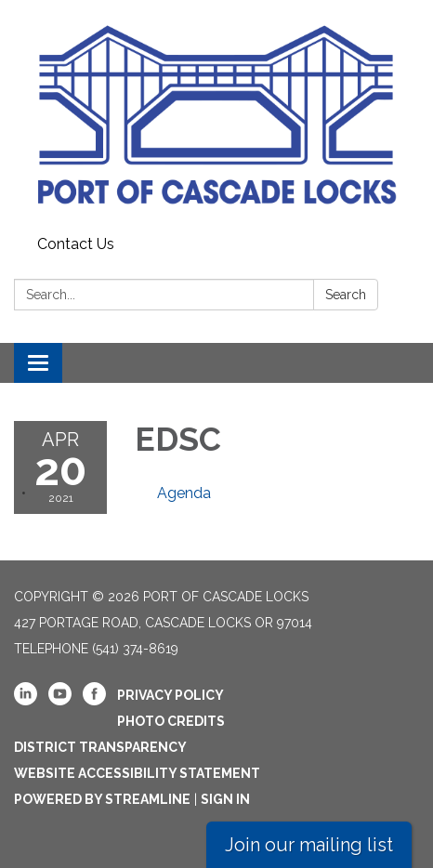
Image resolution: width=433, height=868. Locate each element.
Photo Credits (171, 721)
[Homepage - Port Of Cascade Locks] (216, 114)
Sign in (225, 799)
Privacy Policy (171, 695)
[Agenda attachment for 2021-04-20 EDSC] (184, 493)
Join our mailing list (309, 845)
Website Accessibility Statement (137, 773)
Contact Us (76, 244)
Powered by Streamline (102, 799)
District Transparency (100, 747)
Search (346, 295)
